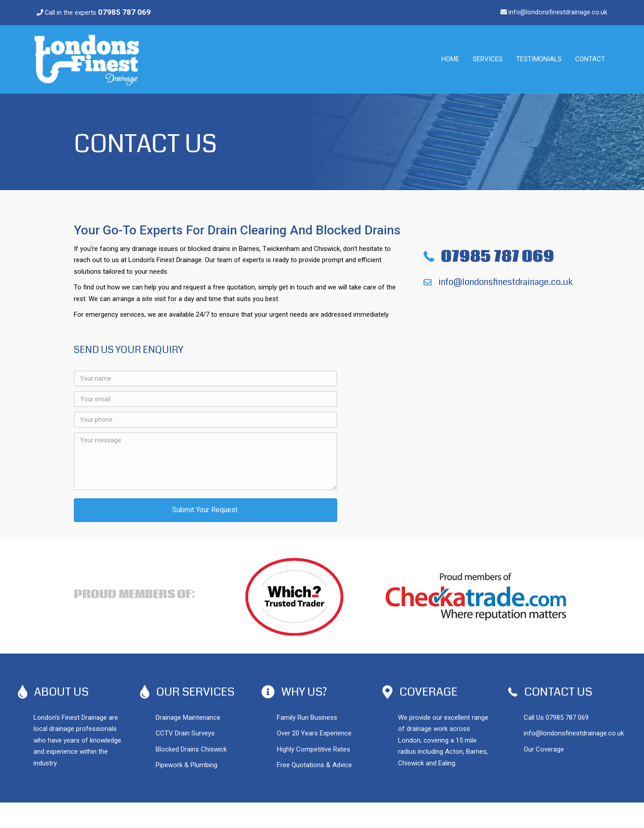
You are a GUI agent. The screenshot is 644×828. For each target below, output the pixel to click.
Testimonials (539, 59)
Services (488, 59)
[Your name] (205, 378)
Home (450, 59)
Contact (590, 59)
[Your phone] (205, 420)
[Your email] (205, 399)
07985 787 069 (567, 718)
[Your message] (205, 461)
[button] (205, 510)
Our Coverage (544, 749)
